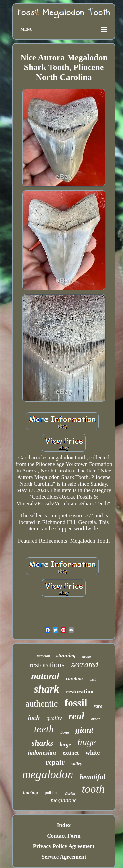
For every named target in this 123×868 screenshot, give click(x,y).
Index (64, 825)
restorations (47, 665)
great (95, 719)
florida (70, 793)
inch (34, 718)
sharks (42, 743)
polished (52, 793)
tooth (93, 789)
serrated (84, 665)
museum (43, 656)
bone (65, 732)
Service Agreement (64, 857)
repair (55, 762)
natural (45, 676)
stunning (66, 655)
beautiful (92, 777)
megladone (64, 800)
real (76, 716)
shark (47, 689)
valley (77, 764)
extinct (71, 753)
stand (93, 680)
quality (54, 718)
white (92, 753)
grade (87, 656)
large (65, 744)
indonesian (42, 753)
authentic (41, 704)
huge (87, 742)
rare (98, 706)
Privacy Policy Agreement (64, 846)
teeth (44, 729)
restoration (80, 692)
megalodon (48, 775)
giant (84, 730)
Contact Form (64, 836)
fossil (76, 703)
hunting (31, 793)
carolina (74, 678)
